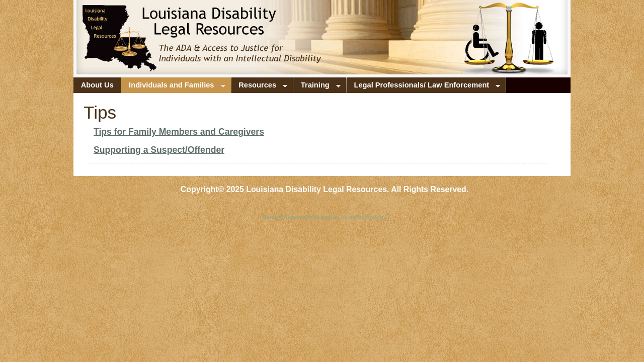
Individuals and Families (173, 87)
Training (317, 87)
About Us (97, 85)
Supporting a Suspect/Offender (159, 150)
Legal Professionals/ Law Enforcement (423, 87)
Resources (260, 87)
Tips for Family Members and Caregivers (179, 132)
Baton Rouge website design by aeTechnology (325, 217)
